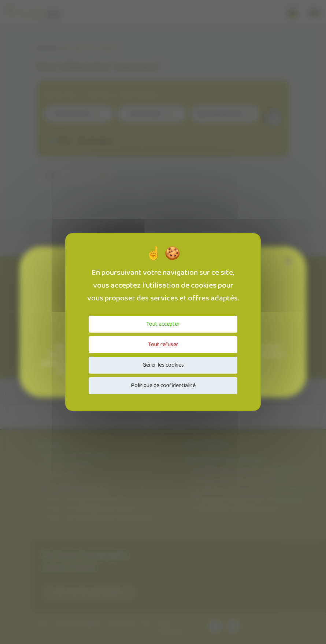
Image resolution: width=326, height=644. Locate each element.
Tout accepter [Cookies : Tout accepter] (163, 324)
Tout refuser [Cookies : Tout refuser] (163, 345)
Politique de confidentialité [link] (163, 385)
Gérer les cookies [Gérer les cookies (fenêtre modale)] (163, 365)
